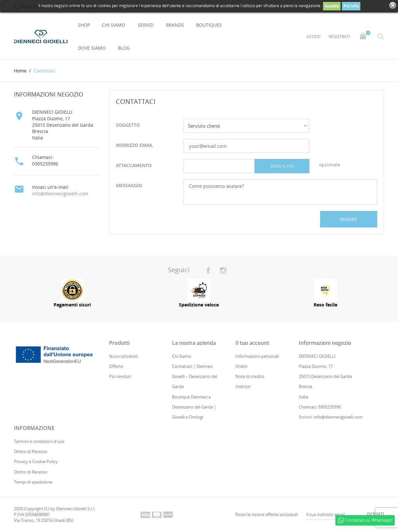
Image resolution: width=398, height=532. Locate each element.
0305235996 (45, 164)
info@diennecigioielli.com (60, 194)
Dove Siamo (92, 48)
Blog (124, 48)
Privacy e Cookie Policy (36, 462)
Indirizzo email (135, 145)
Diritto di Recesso (31, 452)
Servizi (146, 25)
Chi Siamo (114, 25)
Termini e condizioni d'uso (39, 441)
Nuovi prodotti (124, 356)
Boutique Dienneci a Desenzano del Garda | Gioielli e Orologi (194, 407)
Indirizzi (243, 387)
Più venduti (120, 377)
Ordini (241, 366)
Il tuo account (252, 343)
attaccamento (134, 166)
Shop (84, 25)
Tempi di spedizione (33, 482)
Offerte (116, 366)
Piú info (351, 6)
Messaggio (129, 186)
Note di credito (250, 377)
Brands (175, 25)
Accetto (332, 6)
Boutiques (209, 25)
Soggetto (128, 125)
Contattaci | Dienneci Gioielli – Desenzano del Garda (195, 376)
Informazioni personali (257, 356)
